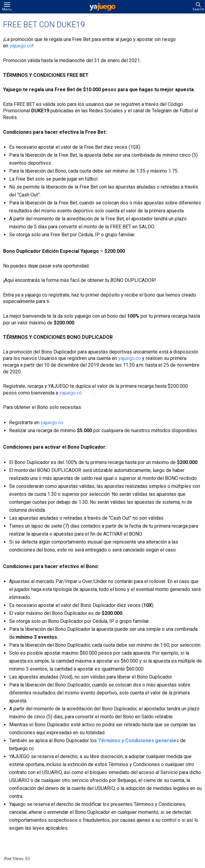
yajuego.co (21, 46)
